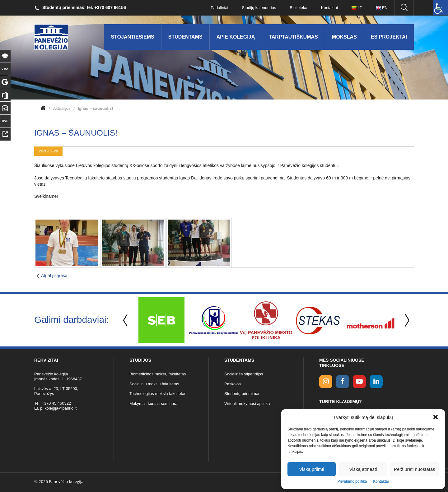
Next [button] (406, 320)
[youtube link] (359, 382)
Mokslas (344, 37)
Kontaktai (381, 481)
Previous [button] (126, 320)
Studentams (185, 37)
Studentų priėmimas (242, 394)
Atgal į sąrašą (54, 276)
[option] (161, 320)
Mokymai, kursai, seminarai (154, 404)
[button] (436, 417)
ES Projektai (389, 37)
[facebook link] (343, 382)
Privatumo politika (352, 481)
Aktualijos (62, 108)
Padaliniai (219, 8)
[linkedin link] (376, 382)
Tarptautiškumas (293, 37)
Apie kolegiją (236, 37)
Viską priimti (312, 469)
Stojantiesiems (132, 37)
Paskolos (233, 384)
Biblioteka (298, 8)
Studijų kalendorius (259, 8)
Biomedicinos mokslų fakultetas (158, 374)
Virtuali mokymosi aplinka (247, 404)
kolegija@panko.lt (61, 408)
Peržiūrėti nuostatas (415, 469)
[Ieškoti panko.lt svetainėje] (404, 8)
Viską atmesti (363, 469)
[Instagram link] (326, 382)
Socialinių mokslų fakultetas (154, 384)
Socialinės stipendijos (244, 374)
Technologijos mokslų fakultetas (158, 394)
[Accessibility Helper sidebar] (441, 7)
